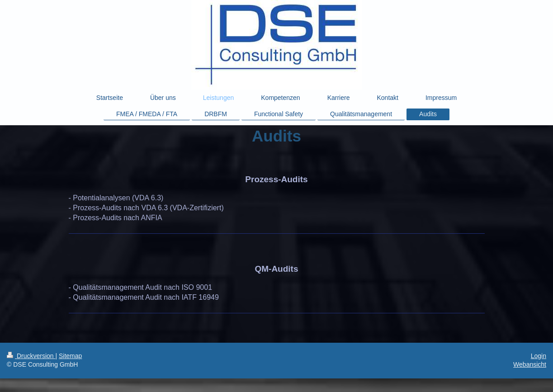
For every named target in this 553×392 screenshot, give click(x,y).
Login (539, 356)
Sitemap (70, 356)
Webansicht (530, 364)
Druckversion (31, 356)
